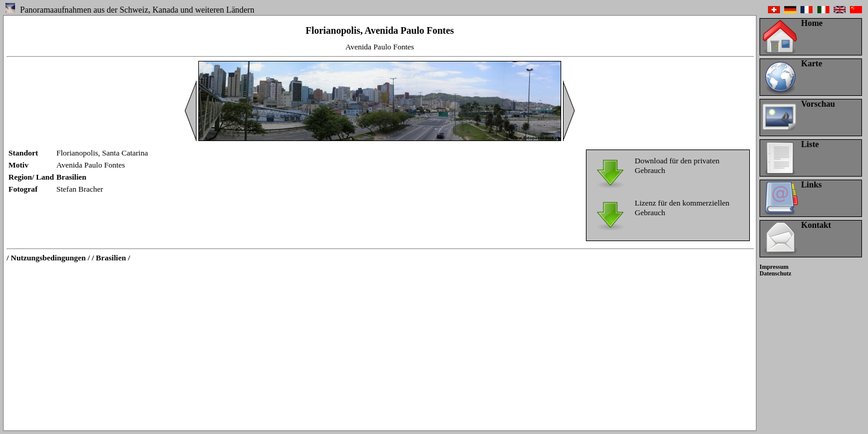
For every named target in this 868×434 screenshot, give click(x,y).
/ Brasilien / (111, 258)
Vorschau (818, 104)
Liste (810, 144)
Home (812, 23)
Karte (812, 64)
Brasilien (72, 177)
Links (811, 185)
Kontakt (816, 225)
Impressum (774, 267)
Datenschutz (775, 273)
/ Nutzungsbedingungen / (48, 258)
